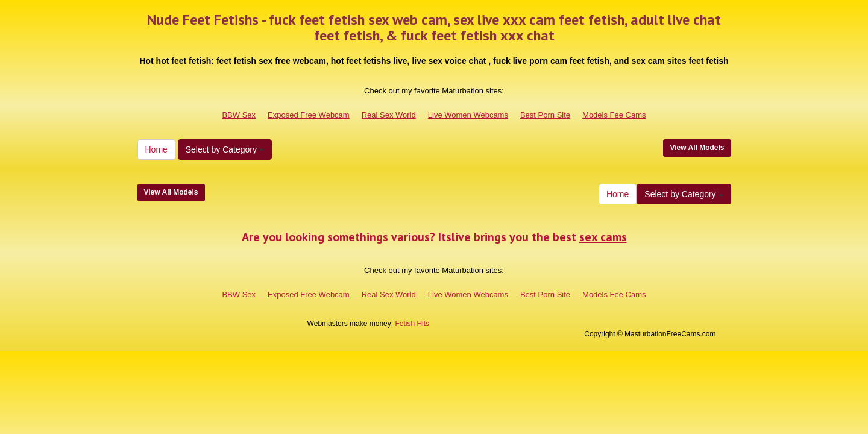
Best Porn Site (545, 115)
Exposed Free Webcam (309, 115)
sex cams (603, 237)
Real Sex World (389, 115)
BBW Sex (239, 115)
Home (156, 149)
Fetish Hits (412, 324)
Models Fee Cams (614, 115)
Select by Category (225, 149)
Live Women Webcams (468, 115)
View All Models (697, 148)
